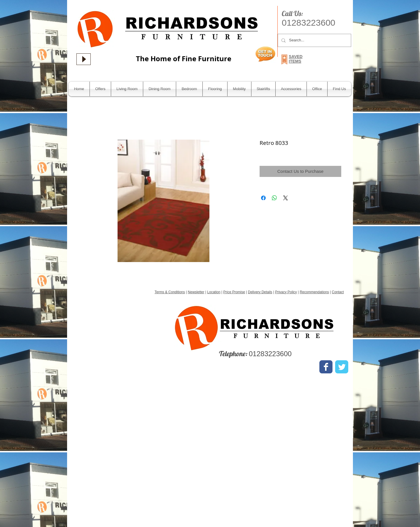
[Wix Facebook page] (326, 367)
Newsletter (196, 292)
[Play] (84, 59)
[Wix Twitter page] (342, 367)
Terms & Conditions (170, 292)
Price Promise (234, 292)
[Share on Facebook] (263, 198)
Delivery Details (260, 292)
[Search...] (314, 40)
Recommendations (314, 292)
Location (214, 292)
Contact (338, 292)
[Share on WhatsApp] (274, 198)
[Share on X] (286, 198)
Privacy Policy (286, 292)
